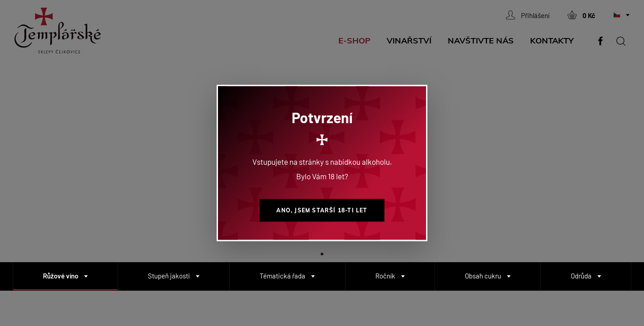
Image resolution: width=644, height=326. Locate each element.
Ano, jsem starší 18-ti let (322, 210)
